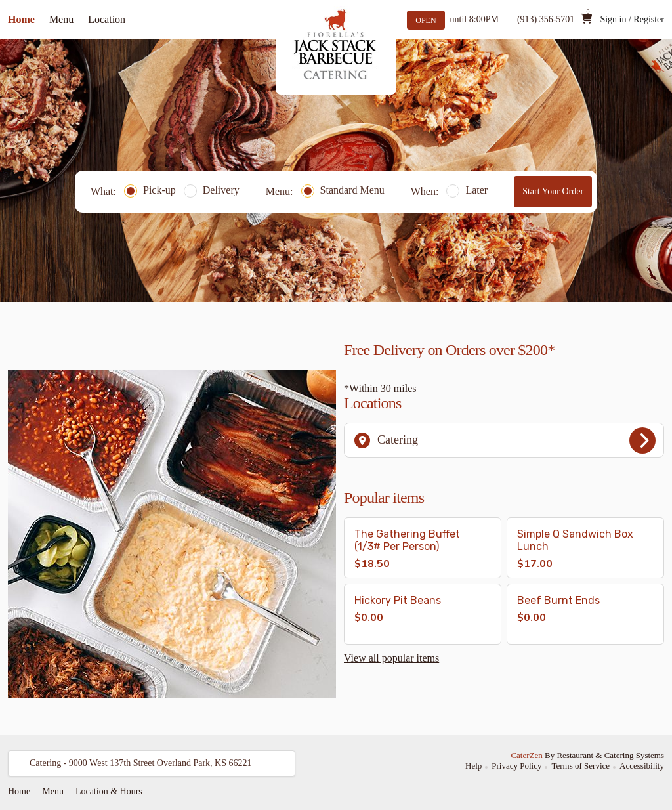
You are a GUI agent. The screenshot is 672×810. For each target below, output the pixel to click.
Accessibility (642, 766)
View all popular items (391, 658)
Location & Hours (109, 791)
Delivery (212, 190)
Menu (61, 19)
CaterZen (526, 755)
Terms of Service (580, 766)
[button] (423, 548)
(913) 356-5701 (546, 19)
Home (21, 19)
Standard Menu (343, 190)
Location (107, 19)
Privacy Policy (516, 766)
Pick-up (150, 190)
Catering (505, 440)
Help (473, 766)
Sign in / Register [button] (632, 19)
